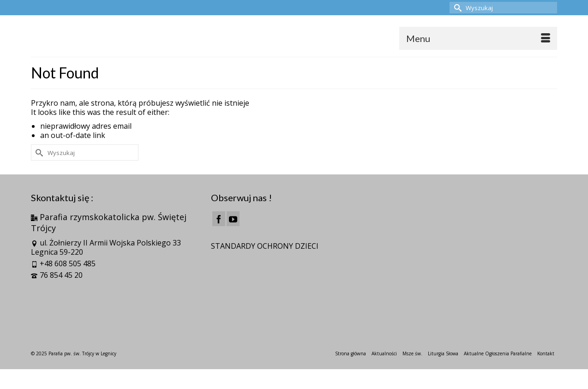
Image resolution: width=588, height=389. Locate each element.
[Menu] (478, 38)
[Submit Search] (456, 8)
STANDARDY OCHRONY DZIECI (265, 246)
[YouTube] (233, 219)
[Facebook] (219, 219)
